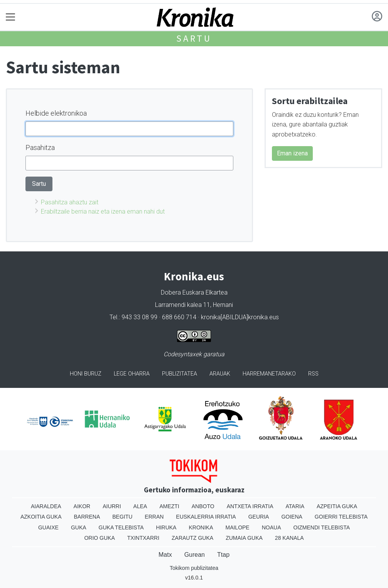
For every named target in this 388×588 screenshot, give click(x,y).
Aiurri (112, 506)
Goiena (292, 517)
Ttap (223, 555)
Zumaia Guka (244, 538)
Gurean (195, 555)
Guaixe (48, 527)
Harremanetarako (269, 374)
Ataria (295, 506)
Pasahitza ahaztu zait (70, 202)
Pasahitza (40, 147)
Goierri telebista (341, 517)
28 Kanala (289, 538)
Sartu (194, 38)
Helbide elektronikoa (56, 113)
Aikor (82, 506)
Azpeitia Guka (337, 506)
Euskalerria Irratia (206, 517)
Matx (165, 555)
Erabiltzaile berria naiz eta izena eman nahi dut (103, 211)
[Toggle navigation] (11, 17)
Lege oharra (132, 374)
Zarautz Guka (192, 538)
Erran (154, 517)
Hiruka (166, 527)
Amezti (169, 506)
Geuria (259, 517)
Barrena (87, 517)
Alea (140, 506)
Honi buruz (86, 374)
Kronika (201, 527)
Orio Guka (99, 538)
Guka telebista (121, 527)
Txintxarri (143, 538)
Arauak (220, 374)
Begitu (122, 517)
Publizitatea (180, 374)
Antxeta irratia (250, 506)
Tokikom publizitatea (194, 568)
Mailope (237, 527)
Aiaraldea (46, 506)
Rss (313, 374)
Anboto (203, 506)
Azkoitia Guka (41, 517)
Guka (79, 527)
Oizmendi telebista (322, 527)
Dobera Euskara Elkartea (194, 292)
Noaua (272, 527)
